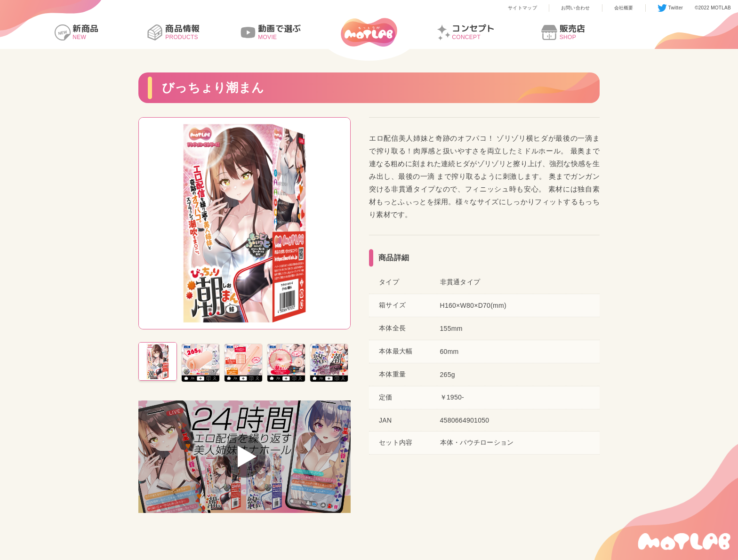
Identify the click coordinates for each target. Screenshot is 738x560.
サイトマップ (522, 8)
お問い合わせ (576, 8)
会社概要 (624, 8)
